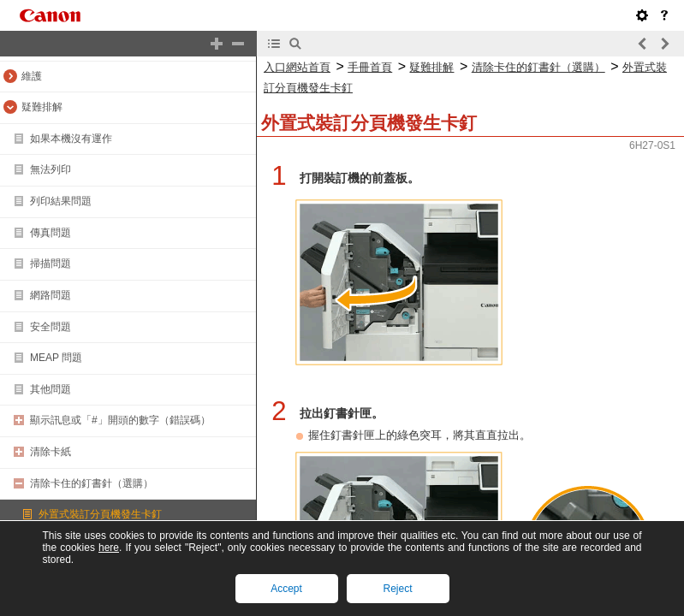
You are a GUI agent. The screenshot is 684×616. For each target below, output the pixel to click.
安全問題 (51, 327)
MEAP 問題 (56, 358)
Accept (286, 589)
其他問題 (51, 389)
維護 (32, 76)
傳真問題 (51, 233)
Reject (397, 589)
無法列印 (51, 169)
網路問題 (51, 295)
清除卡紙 (51, 452)
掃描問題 (51, 264)
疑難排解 (42, 107)
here (109, 548)
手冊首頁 (370, 67)
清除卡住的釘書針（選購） (92, 483)
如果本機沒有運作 (71, 139)
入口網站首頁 (297, 67)
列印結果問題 (61, 201)
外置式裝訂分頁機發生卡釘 (100, 514)
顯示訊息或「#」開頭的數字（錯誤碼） (120, 420)
